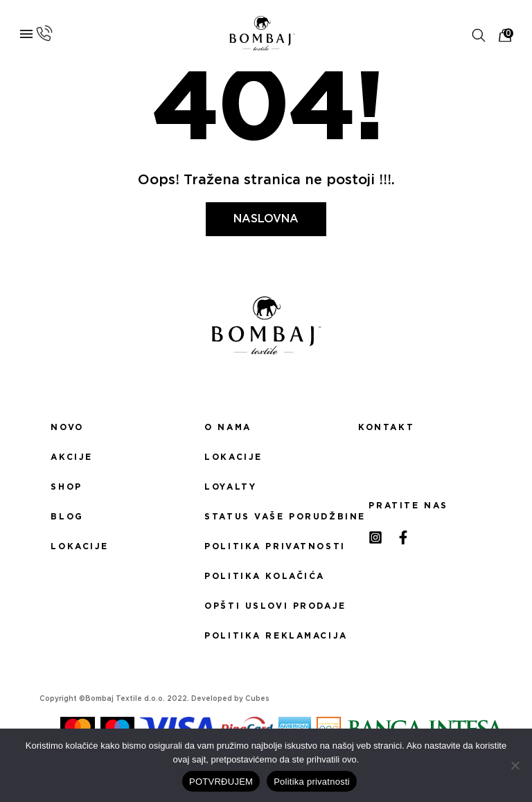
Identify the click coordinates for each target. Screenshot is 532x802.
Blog (67, 517)
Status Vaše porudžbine (266, 517)
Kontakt (386, 427)
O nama (228, 427)
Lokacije (80, 546)
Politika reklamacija (266, 636)
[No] (515, 765)
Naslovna (266, 219)
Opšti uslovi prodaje (266, 606)
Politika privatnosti (266, 546)
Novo (67, 427)
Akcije (71, 457)
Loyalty (230, 487)
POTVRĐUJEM (221, 782)
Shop (66, 487)
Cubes (257, 699)
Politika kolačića (265, 576)
